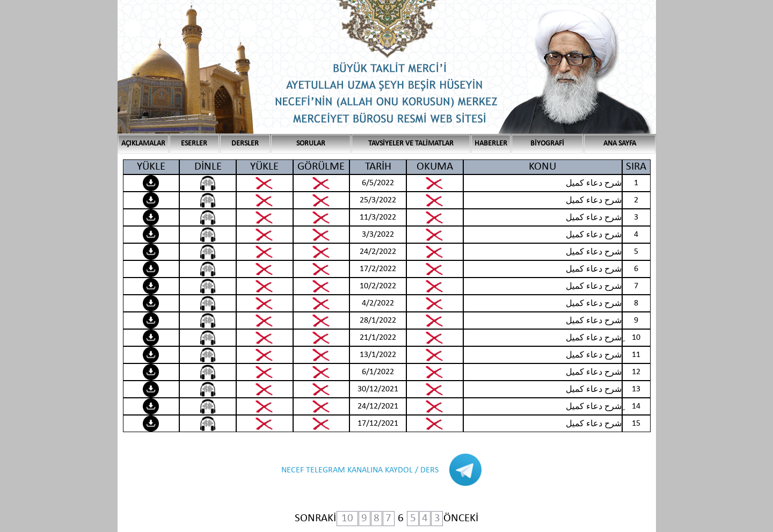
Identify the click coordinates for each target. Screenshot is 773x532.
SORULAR (311, 144)
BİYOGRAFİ (547, 144)
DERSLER (245, 144)
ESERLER (194, 144)
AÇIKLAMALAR (143, 144)
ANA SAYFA (620, 144)
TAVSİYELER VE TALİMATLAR (411, 144)
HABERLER (491, 144)
